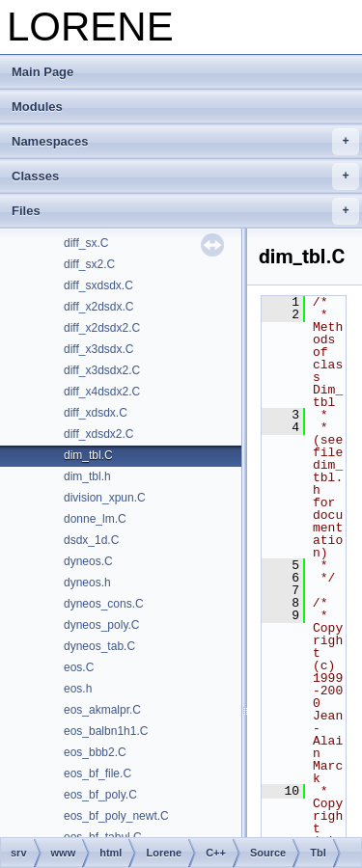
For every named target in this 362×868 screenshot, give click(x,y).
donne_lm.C (95, 519)
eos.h (78, 689)
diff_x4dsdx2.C (102, 392)
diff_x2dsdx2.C (102, 328)
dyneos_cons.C (104, 604)
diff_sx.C (86, 243)
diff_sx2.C (89, 264)
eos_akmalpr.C (102, 710)
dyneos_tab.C (99, 646)
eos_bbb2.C (95, 752)
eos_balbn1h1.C (106, 731)
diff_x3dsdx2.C (102, 370)
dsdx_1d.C (91, 540)
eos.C (79, 667)
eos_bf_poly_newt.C (116, 816)
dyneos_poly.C (102, 625)
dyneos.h (87, 583)
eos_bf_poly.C (100, 795)
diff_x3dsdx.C (99, 349)
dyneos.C (88, 561)
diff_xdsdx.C (96, 413)
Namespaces (185, 142)
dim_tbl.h (87, 476)
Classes (185, 176)
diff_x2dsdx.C (99, 307)
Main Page (42, 72)
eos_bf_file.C (97, 773)
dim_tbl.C (88, 455)
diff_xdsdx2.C (99, 434)
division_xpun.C (105, 498)
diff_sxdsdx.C (98, 285)
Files (185, 211)
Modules (37, 107)
